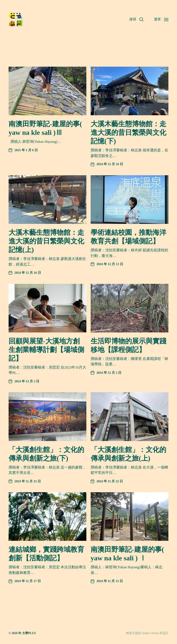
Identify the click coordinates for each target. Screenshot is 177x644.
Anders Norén (150, 633)
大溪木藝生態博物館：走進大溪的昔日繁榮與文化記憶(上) (46, 241)
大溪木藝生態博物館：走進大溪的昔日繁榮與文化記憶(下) (128, 132)
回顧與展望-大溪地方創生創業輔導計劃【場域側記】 (46, 350)
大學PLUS (29, 633)
